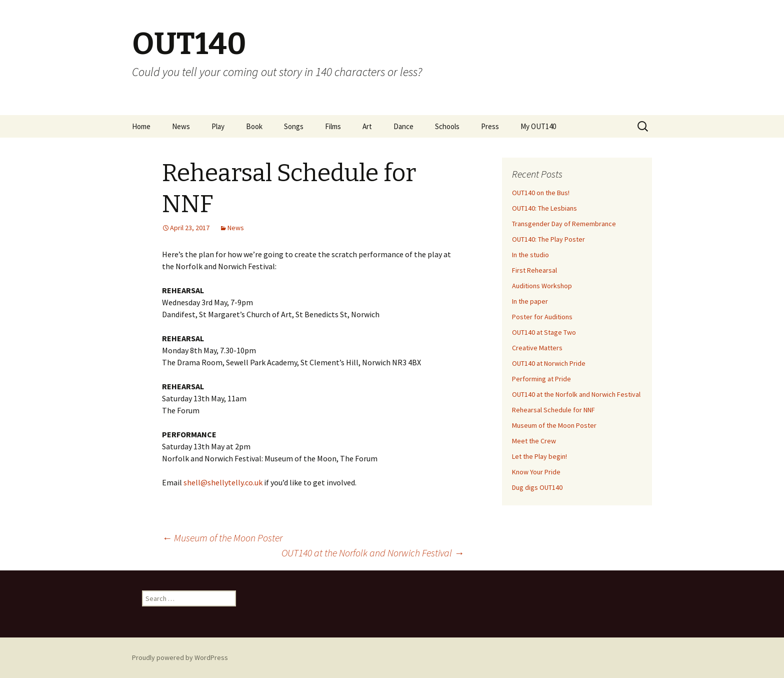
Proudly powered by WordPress (180, 657)
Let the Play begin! (539, 456)
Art (367, 126)
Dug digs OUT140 (537, 487)
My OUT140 (538, 126)
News (181, 126)
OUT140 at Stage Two (544, 332)
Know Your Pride (536, 472)
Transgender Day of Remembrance (564, 224)
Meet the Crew (534, 441)
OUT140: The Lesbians (544, 208)
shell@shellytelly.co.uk (223, 482)
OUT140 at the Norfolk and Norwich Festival (373, 553)
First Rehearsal (534, 270)
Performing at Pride (541, 379)
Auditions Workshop (542, 286)
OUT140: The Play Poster (548, 239)
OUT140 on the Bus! (541, 193)
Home (141, 126)
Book (254, 126)
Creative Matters (537, 348)
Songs (294, 126)
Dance (403, 126)
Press (490, 126)
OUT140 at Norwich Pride (549, 363)
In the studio (530, 255)
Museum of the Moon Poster (222, 538)
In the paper (530, 301)
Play (218, 126)
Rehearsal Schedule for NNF (553, 410)
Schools (447, 126)
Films (333, 126)
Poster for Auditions (542, 317)
